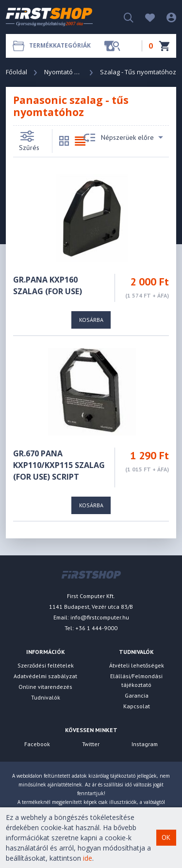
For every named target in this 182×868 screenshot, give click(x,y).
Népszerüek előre (123, 138)
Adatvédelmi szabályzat (45, 676)
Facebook (37, 744)
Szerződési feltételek (46, 665)
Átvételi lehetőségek (137, 665)
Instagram (145, 744)
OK (166, 837)
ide (88, 858)
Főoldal (17, 72)
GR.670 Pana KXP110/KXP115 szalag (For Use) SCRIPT (59, 465)
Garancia (137, 695)
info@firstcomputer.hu (100, 617)
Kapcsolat (137, 706)
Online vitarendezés (45, 687)
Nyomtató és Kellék (64, 72)
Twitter (91, 744)
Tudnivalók (46, 697)
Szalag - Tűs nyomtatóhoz (138, 72)
